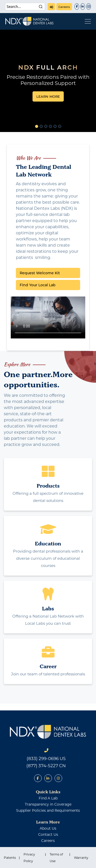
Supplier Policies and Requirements (48, 810)
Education (48, 543)
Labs (48, 608)
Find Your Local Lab (38, 285)
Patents (10, 858)
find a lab (48, 798)
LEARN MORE (48, 96)
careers (64, 7)
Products (48, 486)
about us (48, 828)
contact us (48, 834)
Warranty (81, 858)
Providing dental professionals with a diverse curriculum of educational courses (48, 558)
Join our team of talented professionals (48, 674)
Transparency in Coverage (48, 804)
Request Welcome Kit (40, 273)
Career (48, 666)
